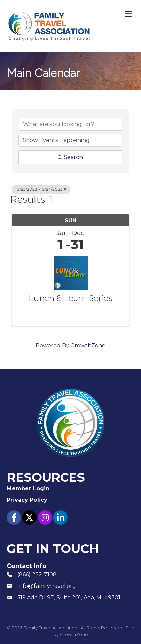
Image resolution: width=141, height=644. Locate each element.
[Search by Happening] (70, 140)
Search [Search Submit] (70, 157)
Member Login (28, 489)
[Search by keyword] (70, 124)
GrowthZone (88, 346)
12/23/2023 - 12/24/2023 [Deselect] (41, 189)
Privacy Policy (27, 500)
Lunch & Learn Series (70, 298)
